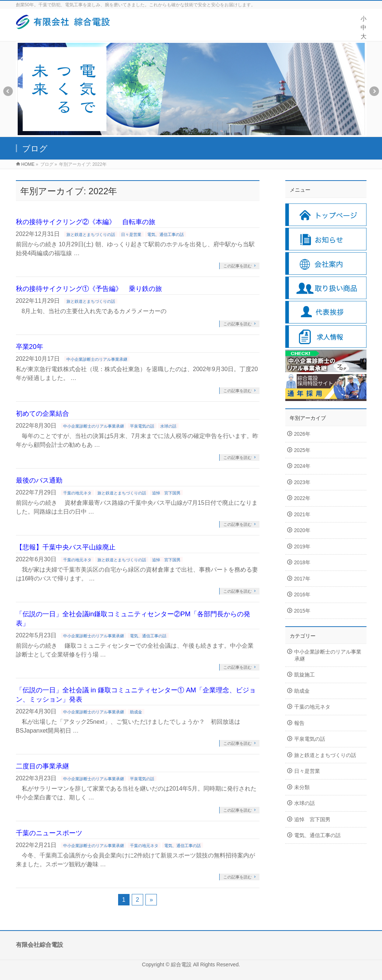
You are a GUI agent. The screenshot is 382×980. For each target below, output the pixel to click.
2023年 (302, 482)
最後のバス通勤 (39, 480)
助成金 (136, 712)
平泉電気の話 (142, 426)
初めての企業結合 (42, 413)
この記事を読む (238, 266)
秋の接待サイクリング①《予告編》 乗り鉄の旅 (89, 289)
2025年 (302, 450)
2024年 (302, 466)
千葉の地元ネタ (77, 493)
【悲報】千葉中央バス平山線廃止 (66, 547)
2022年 (302, 498)
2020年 (302, 530)
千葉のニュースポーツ (49, 833)
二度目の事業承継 (42, 766)
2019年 (302, 547)
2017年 (302, 579)
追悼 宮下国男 (166, 493)
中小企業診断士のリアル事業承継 (97, 359)
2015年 (302, 611)
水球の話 (168, 426)
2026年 (302, 434)
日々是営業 (131, 234)
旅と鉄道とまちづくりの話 (91, 234)
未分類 (302, 787)
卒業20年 (30, 347)
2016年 (302, 595)
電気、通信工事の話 (166, 234)
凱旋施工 (304, 675)
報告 (299, 723)
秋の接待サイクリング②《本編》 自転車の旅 (86, 222)
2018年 (302, 563)
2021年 (302, 515)
